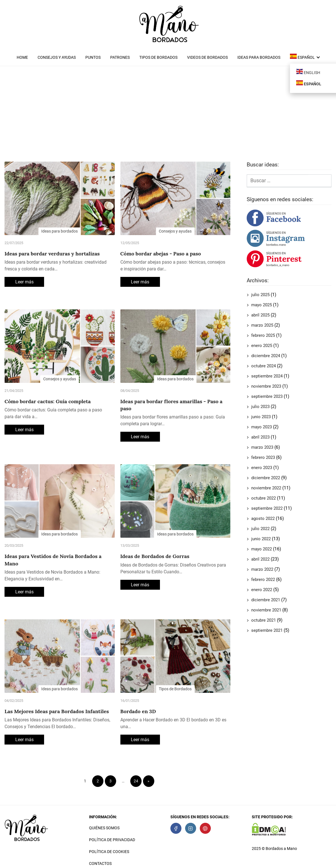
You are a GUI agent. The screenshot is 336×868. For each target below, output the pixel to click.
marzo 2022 (262, 569)
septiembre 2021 (267, 630)
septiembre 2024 (267, 376)
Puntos (93, 57)
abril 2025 (260, 315)
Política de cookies (109, 852)
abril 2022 (260, 559)
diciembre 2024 (266, 356)
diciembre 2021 (266, 600)
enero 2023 (262, 468)
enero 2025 (262, 346)
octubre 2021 (264, 620)
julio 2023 (260, 407)
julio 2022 (260, 529)
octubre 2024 (264, 366)
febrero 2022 (263, 580)
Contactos (100, 863)
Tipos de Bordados (158, 57)
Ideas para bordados (259, 57)
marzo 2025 (262, 325)
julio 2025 (260, 295)
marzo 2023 (262, 447)
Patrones (120, 57)
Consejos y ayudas (57, 57)
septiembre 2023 (267, 396)
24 (136, 781)
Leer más (24, 282)
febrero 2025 (263, 335)
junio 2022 (261, 539)
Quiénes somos (104, 828)
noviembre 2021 (266, 610)
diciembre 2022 (266, 478)
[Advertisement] (168, 116)
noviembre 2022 (266, 488)
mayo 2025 (262, 305)
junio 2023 (261, 417)
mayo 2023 (262, 427)
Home (22, 57)
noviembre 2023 (266, 386)
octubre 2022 (264, 498)
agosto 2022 (263, 518)
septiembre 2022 (267, 508)
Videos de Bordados (207, 57)
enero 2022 (262, 590)
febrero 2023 (263, 457)
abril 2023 (260, 437)
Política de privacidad (112, 840)
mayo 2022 (262, 549)
